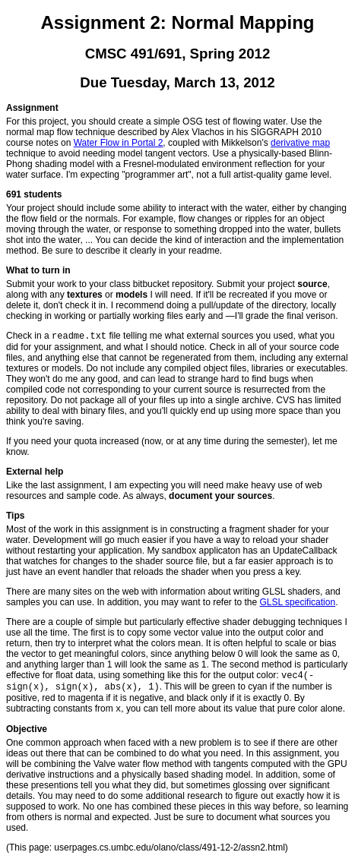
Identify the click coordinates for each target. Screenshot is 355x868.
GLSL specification (298, 604)
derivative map (300, 143)
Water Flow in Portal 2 (119, 143)
